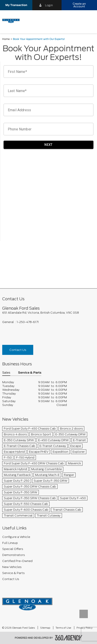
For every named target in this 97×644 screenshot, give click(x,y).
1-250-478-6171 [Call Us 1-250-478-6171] (28, 322)
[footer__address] (48, 313)
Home (6, 39)
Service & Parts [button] (30, 373)
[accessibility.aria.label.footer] (69, 638)
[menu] (89, 20)
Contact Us (18, 350)
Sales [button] (6, 373)
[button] (16, 5)
